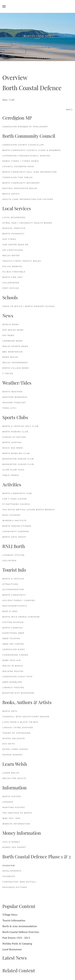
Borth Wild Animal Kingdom (21, 617)
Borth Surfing (12, 442)
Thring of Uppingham (17, 733)
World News (11, 324)
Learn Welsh (11, 773)
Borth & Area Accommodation (20, 926)
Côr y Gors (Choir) (15, 499)
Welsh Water (11, 256)
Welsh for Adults (14, 778)
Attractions (10, 584)
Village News (10, 915)
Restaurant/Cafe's (15, 606)
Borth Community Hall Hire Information (30, 172)
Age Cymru (9, 239)
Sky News (8, 335)
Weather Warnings (15, 397)
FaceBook (9, 876)
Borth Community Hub (17, 493)
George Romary (13, 755)
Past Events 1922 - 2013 (16, 938)
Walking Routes (13, 671)
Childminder (11, 283)
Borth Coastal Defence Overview (21, 932)
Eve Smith (9, 744)
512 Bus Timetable (14, 272)
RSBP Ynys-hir (12, 660)
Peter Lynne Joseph (15, 749)
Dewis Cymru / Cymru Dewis (21, 161)
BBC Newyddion (13, 352)
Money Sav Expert (14, 847)
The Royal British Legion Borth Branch (29, 510)
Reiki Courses (11, 515)
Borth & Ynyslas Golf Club (20, 426)
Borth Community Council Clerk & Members (32, 150)
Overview (9, 866)
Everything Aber (13, 633)
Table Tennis (11, 475)
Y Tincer (8, 373)
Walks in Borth (13, 666)
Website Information (16, 824)
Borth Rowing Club (15, 432)
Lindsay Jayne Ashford (18, 728)
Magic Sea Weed (13, 448)
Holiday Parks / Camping (19, 600)
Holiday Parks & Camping (17, 944)
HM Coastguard (13, 250)
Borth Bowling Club (16, 453)
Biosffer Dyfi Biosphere (18, 693)
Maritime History (14, 807)
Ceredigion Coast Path (17, 677)
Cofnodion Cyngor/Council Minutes (26, 156)
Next (69, 110)
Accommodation (13, 589)
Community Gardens (16, 531)
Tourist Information (14, 920)
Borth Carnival (13, 628)
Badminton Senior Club (18, 459)
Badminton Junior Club (18, 464)
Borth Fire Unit (13, 277)
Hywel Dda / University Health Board (27, 223)
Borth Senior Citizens (17, 526)
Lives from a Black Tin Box (20, 722)
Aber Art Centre (13, 644)
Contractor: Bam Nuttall (19, 882)
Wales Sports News (15, 346)
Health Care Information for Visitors (28, 199)
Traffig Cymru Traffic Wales (22, 261)
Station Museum (13, 622)
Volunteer (9, 561)
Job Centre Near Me (15, 245)
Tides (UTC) (9, 408)
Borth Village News (16, 368)
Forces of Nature (14, 437)
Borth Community (14, 595)
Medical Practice (14, 228)
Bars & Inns (10, 611)
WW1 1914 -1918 (11, 818)
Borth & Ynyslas (13, 579)
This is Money (11, 842)
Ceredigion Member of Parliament (25, 127)
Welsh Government (15, 363)
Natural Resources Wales (20, 188)
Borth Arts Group (14, 537)
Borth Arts (10, 711)
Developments (12, 871)
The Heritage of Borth (17, 813)
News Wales (10, 357)
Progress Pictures (15, 887)
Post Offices (11, 288)
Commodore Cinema (15, 655)
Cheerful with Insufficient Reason (26, 717)
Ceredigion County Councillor (23, 145)
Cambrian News (13, 341)
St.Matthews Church (16, 504)
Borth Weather (13, 392)
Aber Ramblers (12, 682)
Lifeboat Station (13, 555)
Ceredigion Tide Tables (18, 177)
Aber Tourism (11, 638)
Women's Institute (14, 521)
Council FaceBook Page (18, 166)
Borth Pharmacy (13, 234)
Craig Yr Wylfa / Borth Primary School (29, 306)
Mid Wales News (13, 330)
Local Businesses (14, 217)
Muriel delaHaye (14, 738)
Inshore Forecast (14, 403)
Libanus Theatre (13, 688)
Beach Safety (11, 194)
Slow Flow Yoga (13, 470)
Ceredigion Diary (14, 649)
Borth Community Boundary (21, 183)
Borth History (12, 796)
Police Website (12, 266)
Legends (8, 802)
